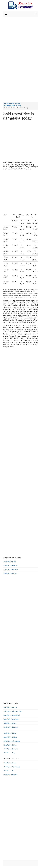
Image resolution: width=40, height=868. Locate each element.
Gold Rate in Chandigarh (12, 715)
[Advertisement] (20, 39)
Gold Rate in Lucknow (11, 727)
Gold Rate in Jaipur (10, 723)
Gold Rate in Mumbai (11, 570)
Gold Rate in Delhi (10, 562)
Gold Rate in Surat (10, 763)
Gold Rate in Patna (10, 733)
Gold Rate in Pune (10, 771)
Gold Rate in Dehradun (11, 719)
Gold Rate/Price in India (13, 106)
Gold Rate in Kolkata (10, 574)
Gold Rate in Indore (10, 745)
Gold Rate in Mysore (10, 775)
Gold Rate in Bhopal (10, 707)
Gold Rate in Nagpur (10, 753)
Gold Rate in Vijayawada (12, 767)
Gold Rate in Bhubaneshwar (13, 711)
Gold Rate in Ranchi (10, 737)
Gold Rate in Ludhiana (11, 749)
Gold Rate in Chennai (11, 566)
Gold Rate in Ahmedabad (12, 741)
